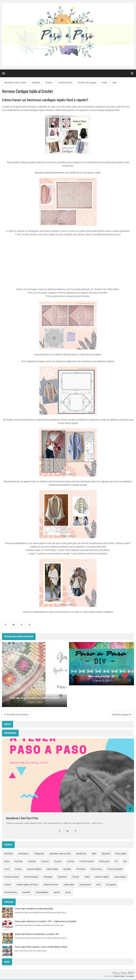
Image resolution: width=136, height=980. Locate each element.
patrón (57, 892)
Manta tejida (52, 869)
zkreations (119, 976)
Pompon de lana (12, 877)
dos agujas (111, 885)
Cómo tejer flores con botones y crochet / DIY (37, 934)
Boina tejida (121, 854)
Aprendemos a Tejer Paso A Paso (22, 818)
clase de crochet (51, 885)
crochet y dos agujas (87, 83)
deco (99, 885)
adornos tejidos (102, 877)
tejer (115, 83)
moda (104, 83)
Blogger (130, 976)
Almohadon (23, 854)
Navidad (67, 869)
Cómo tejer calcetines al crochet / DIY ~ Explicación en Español (46, 921)
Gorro (7, 869)
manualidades (42, 892)
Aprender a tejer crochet (15, 83)
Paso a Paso (96, 869)
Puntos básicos (31, 877)
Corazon (45, 861)
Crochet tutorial (65, 83)
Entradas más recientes (16, 715)
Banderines (81, 854)
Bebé (94, 854)
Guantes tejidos (34, 869)
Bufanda (19, 861)
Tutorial (76, 877)
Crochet (49, 83)
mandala (26, 892)
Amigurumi (39, 854)
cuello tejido (69, 885)
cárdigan (36, 83)
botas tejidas (120, 877)
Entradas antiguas (122, 715)
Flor (125, 861)
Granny (18, 869)
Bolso (7, 861)
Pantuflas (81, 869)
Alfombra (9, 854)
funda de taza (11, 892)
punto (68, 892)
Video (87, 877)
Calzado (32, 861)
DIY (116, 861)
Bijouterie (106, 854)
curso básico (85, 885)
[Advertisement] (68, 263)
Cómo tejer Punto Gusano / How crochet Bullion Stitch (41, 947)
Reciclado (48, 877)
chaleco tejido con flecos (27, 885)
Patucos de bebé (115, 869)
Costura (58, 861)
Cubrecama (104, 861)
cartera (8, 885)
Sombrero (62, 877)
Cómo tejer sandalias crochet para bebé (34, 909)
